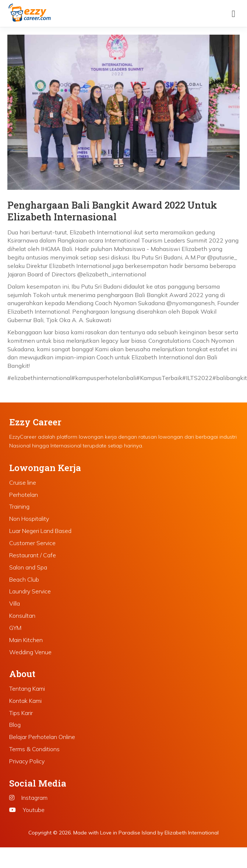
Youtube (27, 810)
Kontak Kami (25, 701)
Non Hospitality (29, 519)
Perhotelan (24, 495)
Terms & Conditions (34, 749)
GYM (15, 628)
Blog (15, 725)
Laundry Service (30, 591)
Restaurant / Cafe (33, 555)
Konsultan (22, 616)
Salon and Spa (28, 567)
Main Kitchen (26, 640)
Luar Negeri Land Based (40, 531)
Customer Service (32, 543)
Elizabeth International (192, 833)
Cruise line (23, 482)
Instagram (28, 798)
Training (19, 506)
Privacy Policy (27, 761)
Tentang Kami (27, 689)
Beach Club (24, 579)
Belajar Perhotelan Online (42, 737)
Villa (15, 603)
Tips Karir (21, 713)
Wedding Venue (30, 652)
